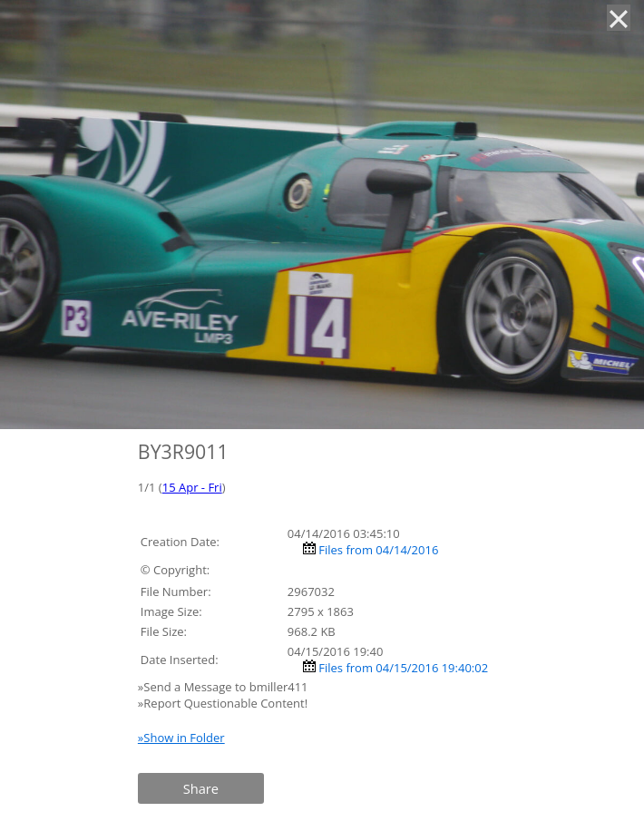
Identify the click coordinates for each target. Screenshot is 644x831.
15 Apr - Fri (192, 487)
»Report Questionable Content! (223, 703)
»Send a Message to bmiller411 (224, 687)
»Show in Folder (181, 738)
